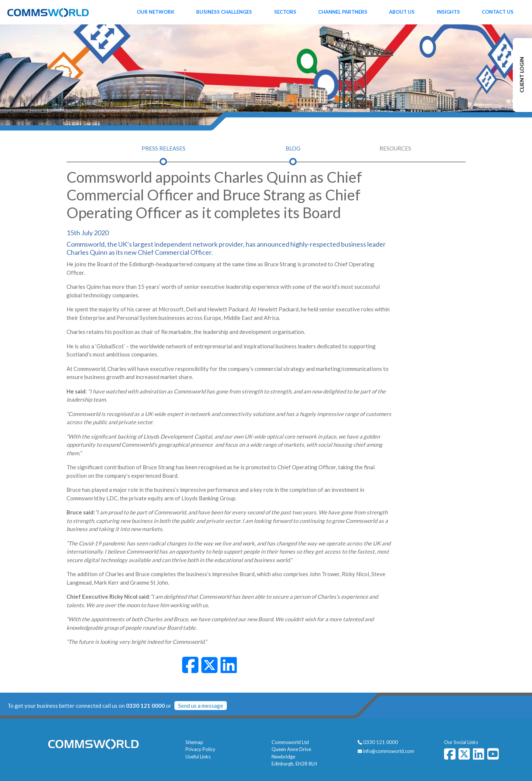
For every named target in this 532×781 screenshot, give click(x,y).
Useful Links (198, 757)
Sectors (285, 12)
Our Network (156, 12)
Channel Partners (343, 12)
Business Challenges (224, 12)
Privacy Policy (200, 749)
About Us (402, 12)
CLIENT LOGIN (522, 75)
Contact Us (498, 12)
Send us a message (201, 706)
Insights (448, 12)
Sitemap (194, 742)
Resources (395, 148)
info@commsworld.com (389, 751)
